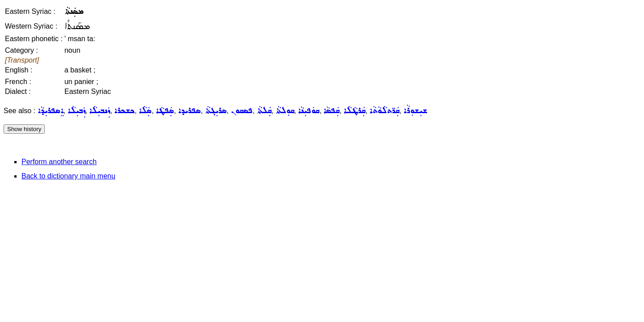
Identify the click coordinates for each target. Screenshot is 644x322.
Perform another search (59, 162)
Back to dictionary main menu (68, 176)
